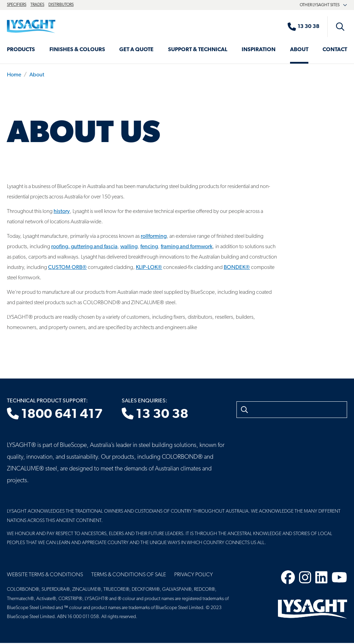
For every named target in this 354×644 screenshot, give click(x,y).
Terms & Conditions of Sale (129, 575)
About (299, 50)
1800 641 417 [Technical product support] (55, 414)
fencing (149, 247)
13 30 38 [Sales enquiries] (155, 414)
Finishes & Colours (77, 50)
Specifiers (17, 5)
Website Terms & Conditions (45, 575)
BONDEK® (237, 268)
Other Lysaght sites (323, 5)
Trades (37, 5)
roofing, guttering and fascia (84, 247)
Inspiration (259, 50)
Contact (335, 50)
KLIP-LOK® (149, 268)
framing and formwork (187, 247)
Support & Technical (198, 50)
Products (21, 50)
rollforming (154, 236)
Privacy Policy (194, 575)
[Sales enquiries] (307, 27)
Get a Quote (136, 50)
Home (14, 75)
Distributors (61, 5)
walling (129, 247)
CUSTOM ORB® (67, 268)
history (62, 212)
